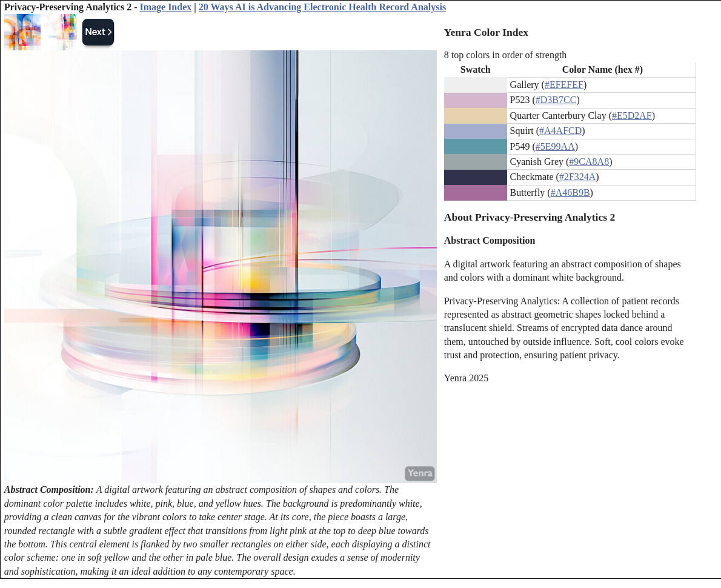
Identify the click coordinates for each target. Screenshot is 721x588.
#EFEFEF (564, 85)
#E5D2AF (632, 115)
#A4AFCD (560, 131)
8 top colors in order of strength (506, 55)
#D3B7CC (556, 100)
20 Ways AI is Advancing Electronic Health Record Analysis (322, 7)
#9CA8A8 (589, 162)
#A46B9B (570, 192)
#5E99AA (555, 146)
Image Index (165, 7)
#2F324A (577, 177)
